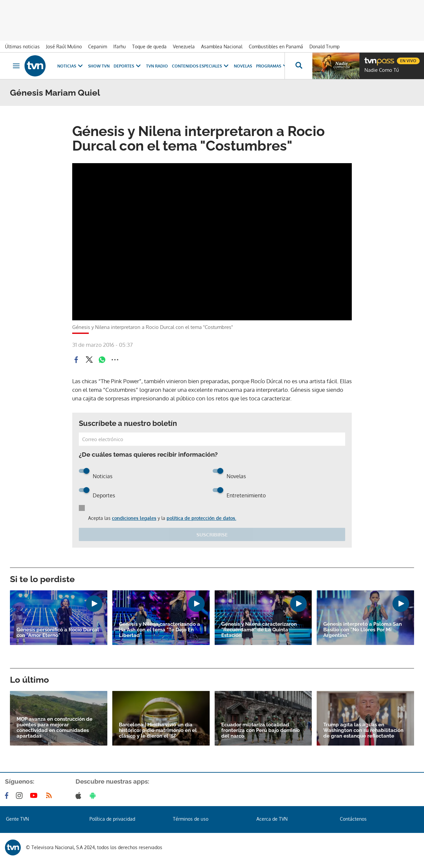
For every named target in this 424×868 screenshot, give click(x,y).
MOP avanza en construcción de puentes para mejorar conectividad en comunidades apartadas (54, 728)
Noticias (71, 66)
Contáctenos (353, 819)
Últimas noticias (22, 46)
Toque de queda (149, 46)
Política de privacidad (112, 819)
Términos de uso (191, 819)
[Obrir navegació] (16, 66)
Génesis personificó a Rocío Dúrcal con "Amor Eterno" (58, 633)
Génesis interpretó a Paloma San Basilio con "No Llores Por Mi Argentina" (363, 630)
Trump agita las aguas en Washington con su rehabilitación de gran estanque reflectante (363, 731)
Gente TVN (17, 819)
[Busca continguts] (298, 66)
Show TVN (99, 66)
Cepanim (98, 46)
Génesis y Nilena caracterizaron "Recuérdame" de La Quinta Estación (259, 630)
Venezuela (184, 46)
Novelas (243, 66)
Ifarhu (120, 46)
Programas (273, 66)
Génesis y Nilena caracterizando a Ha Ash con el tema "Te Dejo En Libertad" (159, 630)
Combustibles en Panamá (276, 46)
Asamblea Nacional (222, 46)
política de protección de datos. (201, 518)
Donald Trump (324, 46)
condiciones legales (134, 518)
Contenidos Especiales (201, 66)
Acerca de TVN (272, 819)
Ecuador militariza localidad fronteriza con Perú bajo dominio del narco (261, 731)
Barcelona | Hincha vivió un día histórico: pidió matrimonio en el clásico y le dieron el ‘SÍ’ (158, 731)
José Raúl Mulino (64, 46)
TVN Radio (157, 66)
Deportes (128, 66)
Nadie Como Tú (382, 70)
